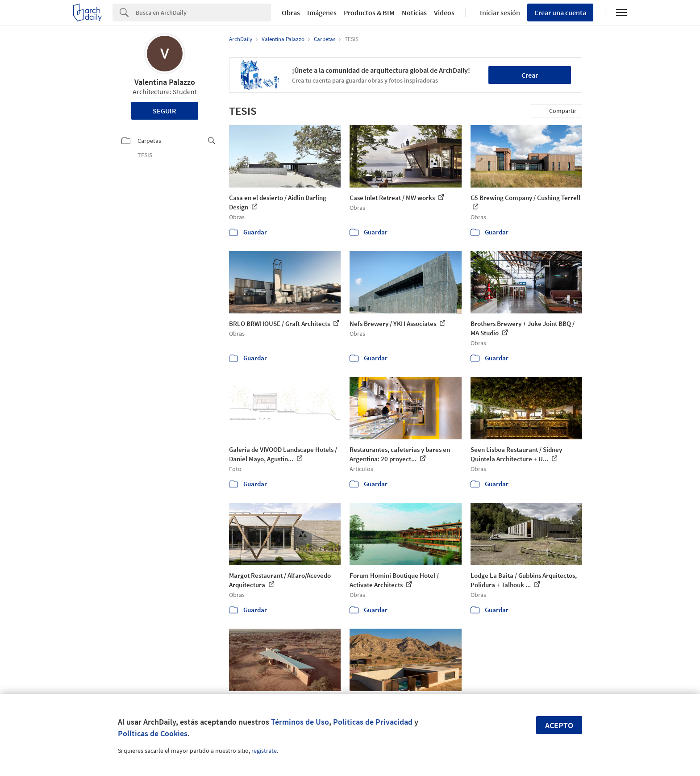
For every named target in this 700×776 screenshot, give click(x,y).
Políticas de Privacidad (373, 722)
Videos (444, 13)
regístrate (264, 751)
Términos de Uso (300, 722)
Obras (291, 13)
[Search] (203, 13)
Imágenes (322, 13)
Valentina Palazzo (165, 82)
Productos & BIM (369, 13)
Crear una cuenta (560, 13)
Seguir (165, 111)
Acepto (559, 725)
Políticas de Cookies (153, 733)
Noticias (414, 13)
